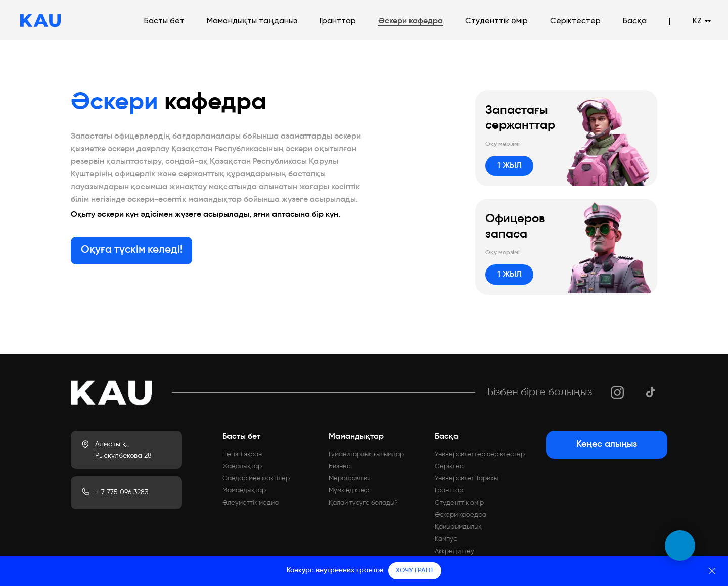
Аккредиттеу (454, 551)
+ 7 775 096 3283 (122, 492)
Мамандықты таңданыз (252, 21)
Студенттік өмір (496, 21)
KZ (697, 21)
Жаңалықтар (242, 466)
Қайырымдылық (458, 527)
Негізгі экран (242, 454)
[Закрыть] (712, 571)
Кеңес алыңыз (607, 444)
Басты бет (241, 437)
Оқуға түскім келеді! (132, 250)
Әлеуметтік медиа (251, 503)
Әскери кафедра (411, 21)
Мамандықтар (244, 491)
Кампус (446, 539)
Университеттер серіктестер (480, 454)
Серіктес (449, 466)
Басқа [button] (635, 21)
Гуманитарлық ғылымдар (366, 454)
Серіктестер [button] (575, 21)
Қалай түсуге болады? (363, 503)
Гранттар (338, 21)
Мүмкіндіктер (349, 491)
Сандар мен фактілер (256, 479)
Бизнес (339, 466)
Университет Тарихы (466, 479)
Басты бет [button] (164, 21)
